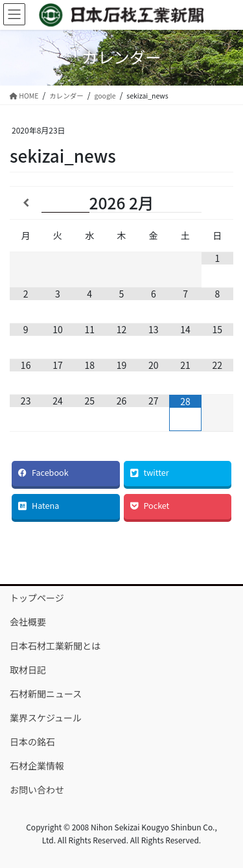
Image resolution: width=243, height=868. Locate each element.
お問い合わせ (37, 790)
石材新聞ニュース (46, 694)
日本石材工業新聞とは (55, 646)
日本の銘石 (32, 742)
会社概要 (28, 622)
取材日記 (28, 670)
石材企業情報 (37, 766)
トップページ (37, 598)
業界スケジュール (46, 718)
